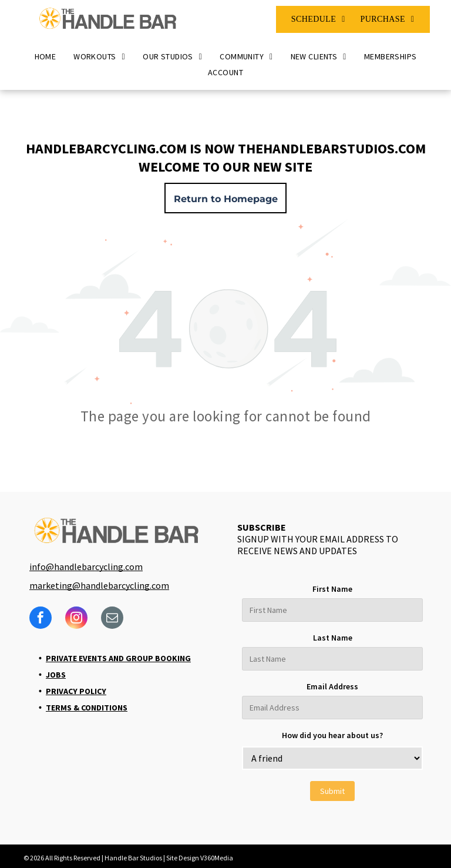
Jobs (56, 675)
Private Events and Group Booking (118, 658)
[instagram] (76, 619)
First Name (332, 589)
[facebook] (41, 619)
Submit (332, 791)
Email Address (332, 686)
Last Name (333, 638)
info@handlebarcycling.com (86, 567)
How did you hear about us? (332, 735)
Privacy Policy (76, 691)
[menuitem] (318, 19)
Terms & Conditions (87, 708)
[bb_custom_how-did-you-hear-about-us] (332, 758)
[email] (112, 619)
